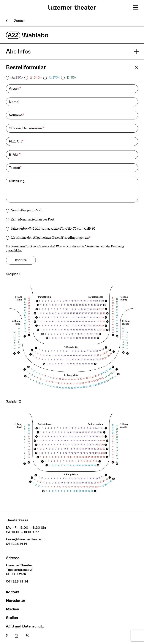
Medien (12, 609)
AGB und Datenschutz (25, 626)
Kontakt (13, 592)
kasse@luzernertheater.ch (26, 539)
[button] (71, 339)
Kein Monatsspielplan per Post (32, 219)
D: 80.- (72, 77)
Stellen (12, 618)
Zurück (15, 21)
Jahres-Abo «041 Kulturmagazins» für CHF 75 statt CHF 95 (53, 228)
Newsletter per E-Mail (26, 210)
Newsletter (16, 600)
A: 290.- (17, 77)
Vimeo (27, 636)
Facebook (7, 636)
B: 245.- (36, 77)
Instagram (17, 636)
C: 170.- (54, 77)
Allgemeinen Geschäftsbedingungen (59, 237)
